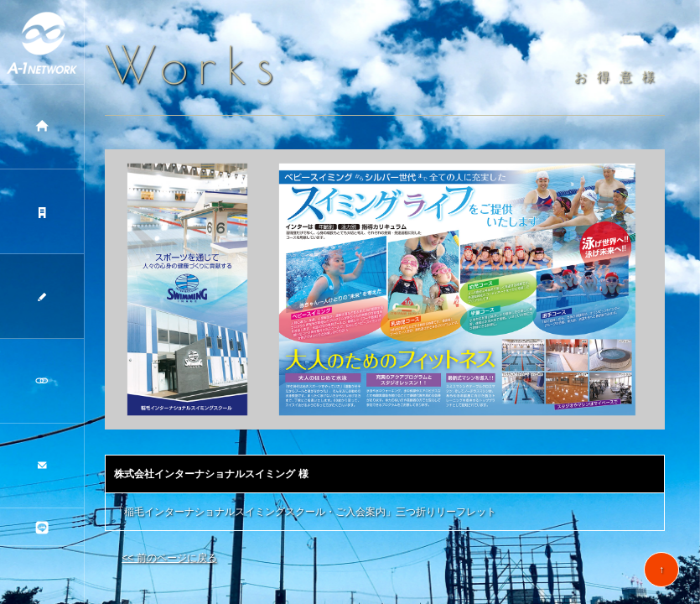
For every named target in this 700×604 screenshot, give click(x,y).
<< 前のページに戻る (169, 558)
